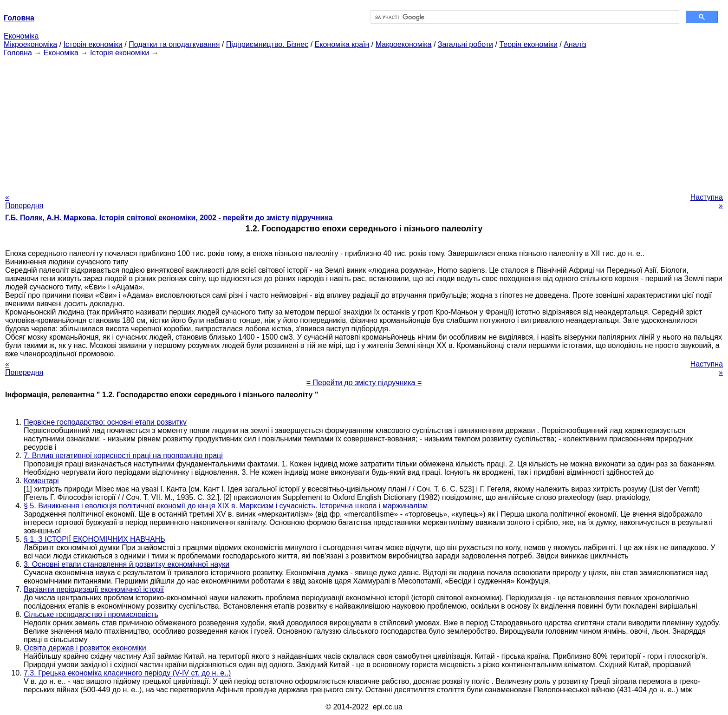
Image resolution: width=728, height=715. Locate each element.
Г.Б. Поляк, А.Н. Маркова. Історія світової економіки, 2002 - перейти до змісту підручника (169, 218)
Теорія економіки (528, 44)
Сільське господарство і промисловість (91, 614)
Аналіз (575, 44)
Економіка (21, 36)
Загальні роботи (465, 44)
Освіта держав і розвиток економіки (85, 648)
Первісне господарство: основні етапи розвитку (105, 422)
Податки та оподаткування (174, 44)
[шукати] (524, 17)
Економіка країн (342, 44)
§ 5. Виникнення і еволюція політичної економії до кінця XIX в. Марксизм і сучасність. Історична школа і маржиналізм (226, 506)
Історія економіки (93, 44)
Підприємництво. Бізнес (267, 44)
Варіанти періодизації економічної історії (94, 589)
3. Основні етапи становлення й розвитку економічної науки (127, 564)
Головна (18, 53)
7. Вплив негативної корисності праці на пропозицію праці (123, 456)
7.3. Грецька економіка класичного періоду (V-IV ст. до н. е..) (127, 673)
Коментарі (41, 481)
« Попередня (24, 201)
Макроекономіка (404, 44)
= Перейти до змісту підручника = (364, 383)
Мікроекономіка (30, 44)
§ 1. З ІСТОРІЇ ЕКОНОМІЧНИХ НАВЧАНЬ (94, 539)
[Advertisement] (364, 122)
